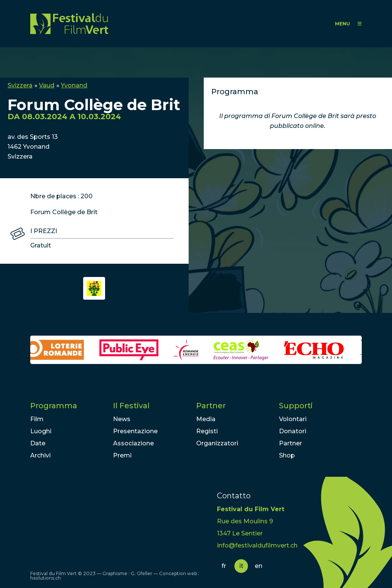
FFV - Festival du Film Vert (69, 24)
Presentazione (135, 431)
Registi (207, 431)
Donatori (293, 431)
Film (37, 419)
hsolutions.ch (46, 578)
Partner (211, 406)
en (259, 566)
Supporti (296, 406)
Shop (287, 455)
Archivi (40, 455)
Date (38, 443)
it (241, 566)
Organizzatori (217, 443)
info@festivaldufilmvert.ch (257, 545)
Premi (122, 455)
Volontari (293, 419)
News (122, 419)
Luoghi (41, 431)
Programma (54, 406)
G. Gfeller (142, 573)
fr (224, 566)
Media (206, 419)
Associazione (133, 443)
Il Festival (131, 406)
